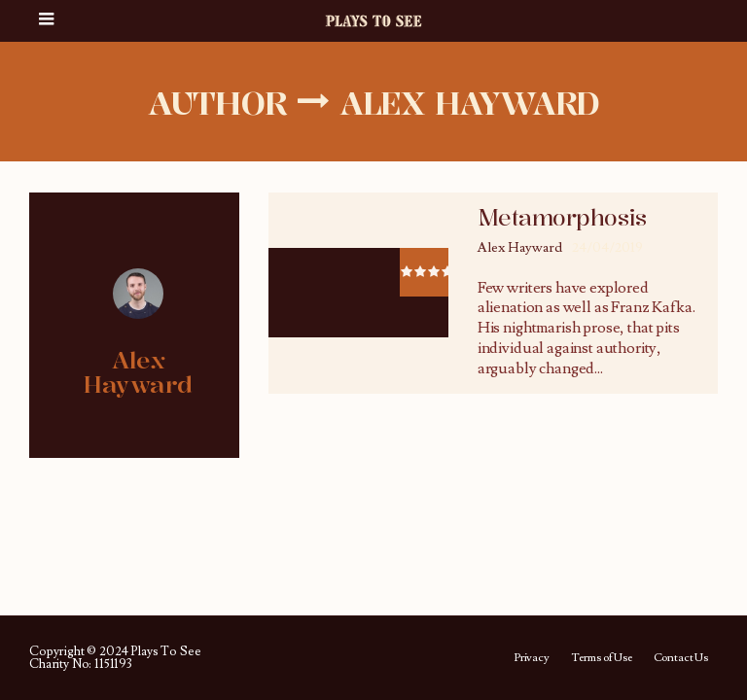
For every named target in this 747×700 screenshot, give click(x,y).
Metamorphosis (562, 218)
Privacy (532, 658)
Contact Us (681, 658)
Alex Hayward (520, 248)
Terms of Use (602, 658)
